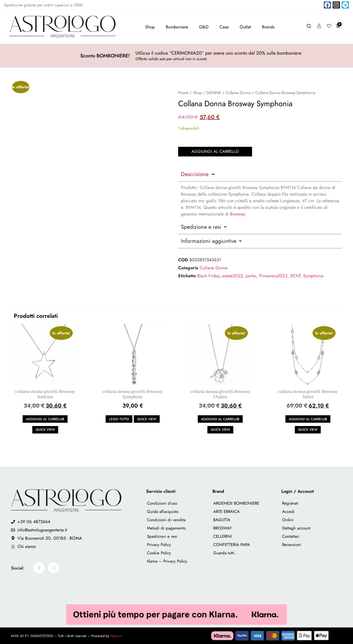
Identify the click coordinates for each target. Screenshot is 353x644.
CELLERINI (223, 536)
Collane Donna (238, 93)
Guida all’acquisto (163, 512)
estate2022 (233, 276)
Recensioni (292, 545)
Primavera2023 (273, 276)
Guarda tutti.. (225, 553)
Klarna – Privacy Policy (167, 561)
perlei (251, 276)
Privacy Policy (159, 545)
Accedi (288, 512)
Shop (150, 27)
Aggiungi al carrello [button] (45, 419)
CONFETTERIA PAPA (232, 545)
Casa (224, 27)
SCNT (295, 276)
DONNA (214, 93)
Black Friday (208, 276)
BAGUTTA (222, 520)
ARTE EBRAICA (226, 512)
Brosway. (238, 214)
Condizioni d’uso (162, 503)
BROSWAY (222, 528)
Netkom (116, 636)
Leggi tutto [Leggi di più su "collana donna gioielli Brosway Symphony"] (119, 419)
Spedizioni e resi (162, 536)
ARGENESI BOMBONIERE (236, 503)
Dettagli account (296, 528)
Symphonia (313, 276)
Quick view (45, 430)
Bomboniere (177, 27)
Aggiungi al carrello (215, 151)
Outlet (245, 27)
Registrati (290, 503)
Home (183, 93)
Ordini (288, 520)
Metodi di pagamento (166, 528)
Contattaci (291, 536)
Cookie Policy (159, 553)
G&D (204, 27)
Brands (268, 27)
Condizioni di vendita (166, 520)
